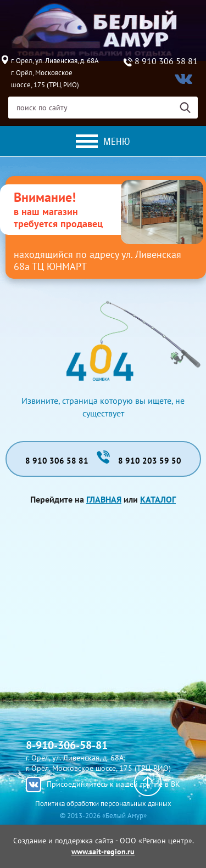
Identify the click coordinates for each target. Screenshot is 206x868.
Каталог (158, 499)
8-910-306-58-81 (67, 745)
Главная (104, 499)
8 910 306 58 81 (166, 61)
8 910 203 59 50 (150, 461)
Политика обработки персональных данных (103, 804)
